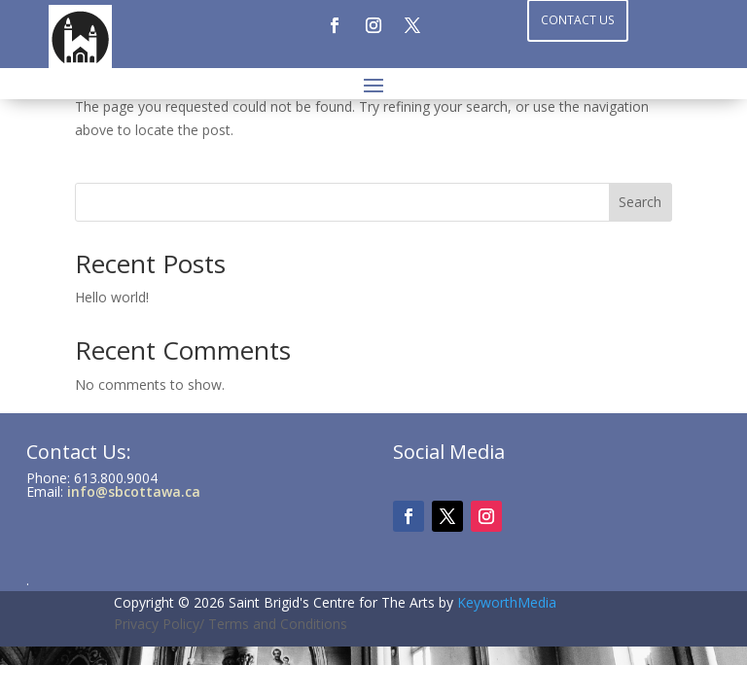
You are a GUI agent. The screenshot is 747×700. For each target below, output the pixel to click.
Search (640, 202)
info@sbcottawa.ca (134, 491)
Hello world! (112, 297)
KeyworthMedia (507, 602)
